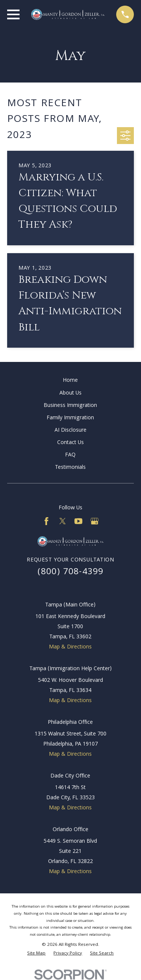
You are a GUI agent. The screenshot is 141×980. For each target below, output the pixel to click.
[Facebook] (46, 521)
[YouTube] (78, 521)
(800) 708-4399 (71, 573)
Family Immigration (70, 418)
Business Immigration (70, 406)
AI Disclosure (70, 431)
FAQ (70, 455)
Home (70, 381)
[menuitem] (36, 954)
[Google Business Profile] (95, 521)
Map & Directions (70, 647)
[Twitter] (63, 521)
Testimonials (70, 468)
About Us (70, 393)
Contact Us (70, 443)
